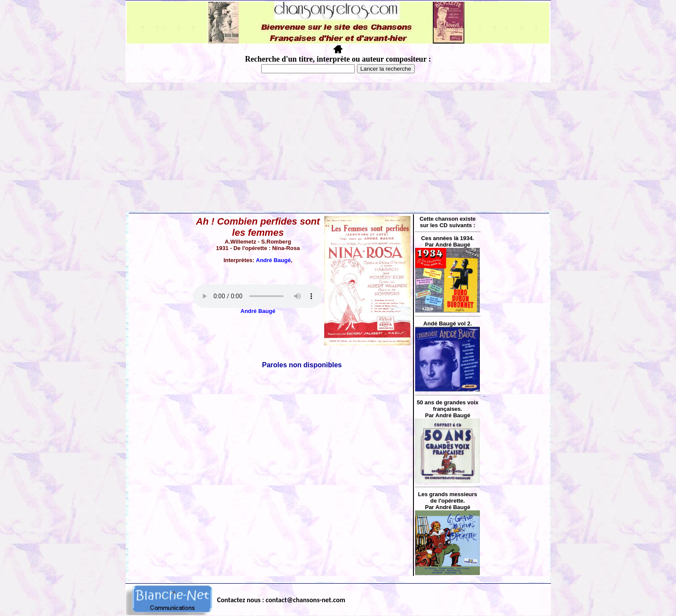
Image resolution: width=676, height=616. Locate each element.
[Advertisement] (338, 147)
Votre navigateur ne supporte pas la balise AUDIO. (258, 296)
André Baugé (274, 260)
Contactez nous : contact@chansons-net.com (281, 600)
